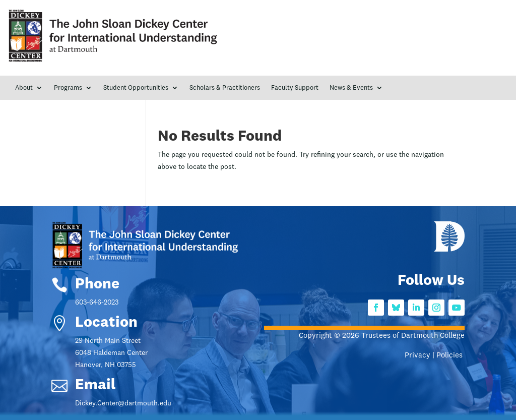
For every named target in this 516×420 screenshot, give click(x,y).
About (24, 88)
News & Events (351, 88)
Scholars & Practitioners (225, 88)
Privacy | (421, 356)
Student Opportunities (136, 88)
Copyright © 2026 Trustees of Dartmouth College (382, 336)
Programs (68, 88)
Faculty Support (295, 88)
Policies (450, 356)
